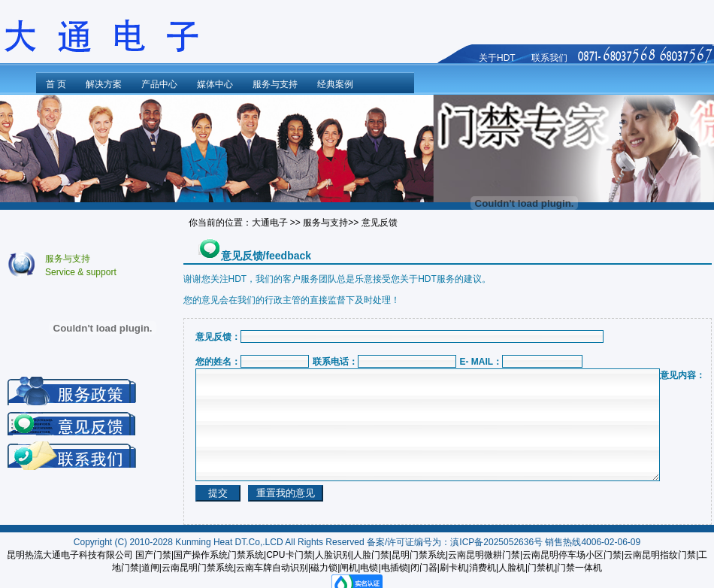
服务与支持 (275, 84)
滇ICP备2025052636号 (496, 542)
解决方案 (104, 84)
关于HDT (497, 58)
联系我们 (549, 58)
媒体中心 (215, 84)
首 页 (56, 84)
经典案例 (335, 84)
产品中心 (159, 84)
